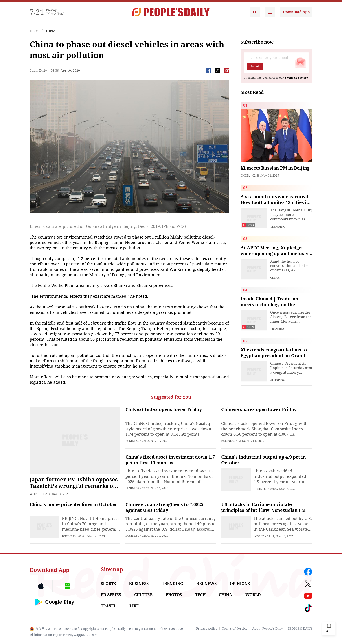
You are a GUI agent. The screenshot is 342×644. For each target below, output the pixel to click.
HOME (35, 31)
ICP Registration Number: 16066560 (156, 629)
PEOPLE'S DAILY (300, 629)
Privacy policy (207, 629)
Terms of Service (235, 629)
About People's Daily (268, 629)
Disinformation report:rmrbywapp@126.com (64, 635)
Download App (296, 12)
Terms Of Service (296, 78)
